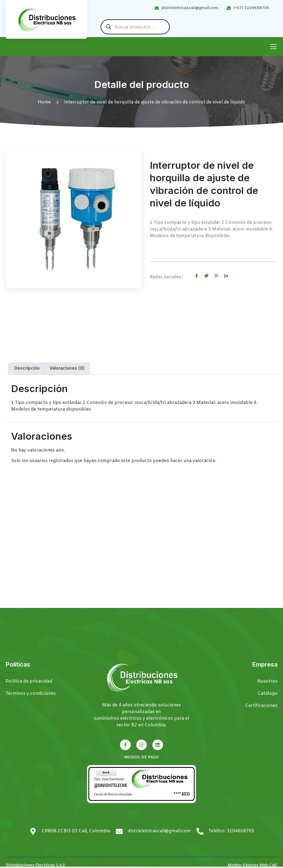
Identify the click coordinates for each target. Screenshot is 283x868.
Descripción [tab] (27, 368)
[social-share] (196, 276)
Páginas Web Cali (260, 865)
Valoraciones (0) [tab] (67, 368)
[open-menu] (273, 47)
